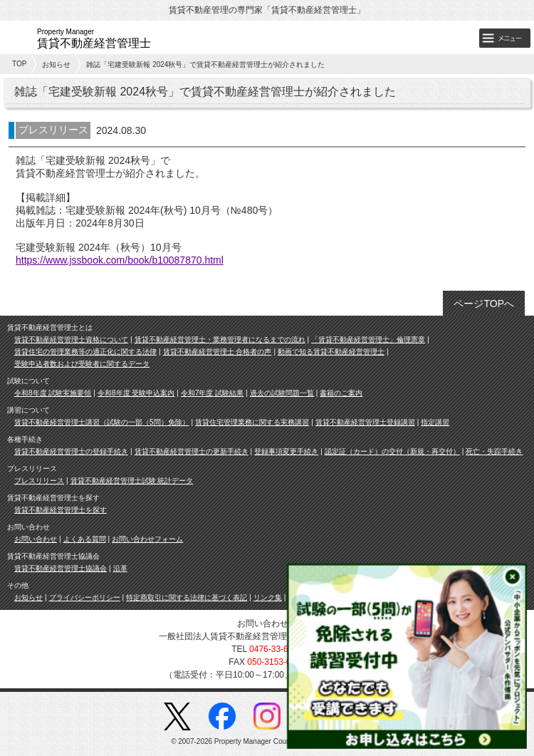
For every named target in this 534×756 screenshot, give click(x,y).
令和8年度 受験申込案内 (136, 393)
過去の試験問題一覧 (282, 393)
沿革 (120, 568)
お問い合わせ (36, 539)
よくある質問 (85, 539)
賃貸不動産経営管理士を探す (61, 510)
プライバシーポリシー (85, 597)
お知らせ (56, 64)
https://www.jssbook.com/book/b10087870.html (120, 260)
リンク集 (268, 597)
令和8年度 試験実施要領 (53, 393)
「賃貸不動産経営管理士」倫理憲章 (368, 340)
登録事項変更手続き (286, 451)
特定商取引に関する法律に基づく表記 (187, 597)
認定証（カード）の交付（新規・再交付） (392, 451)
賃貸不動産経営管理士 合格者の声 (218, 352)
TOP (19, 64)
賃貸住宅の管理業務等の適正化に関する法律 (85, 352)
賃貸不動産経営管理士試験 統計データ (132, 481)
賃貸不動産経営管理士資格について (71, 340)
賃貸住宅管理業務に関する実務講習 (252, 422)
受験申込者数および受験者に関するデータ (82, 364)
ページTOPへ (484, 304)
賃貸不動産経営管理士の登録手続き (71, 451)
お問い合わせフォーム (147, 539)
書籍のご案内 (341, 393)
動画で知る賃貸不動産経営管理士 (331, 352)
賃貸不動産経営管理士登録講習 (365, 422)
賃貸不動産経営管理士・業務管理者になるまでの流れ (220, 340)
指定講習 (435, 422)
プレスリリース (39, 481)
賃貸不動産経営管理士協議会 (61, 568)
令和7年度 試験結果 (212, 393)
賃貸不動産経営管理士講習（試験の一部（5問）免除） (102, 422)
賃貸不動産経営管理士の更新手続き (192, 451)
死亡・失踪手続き (494, 451)
